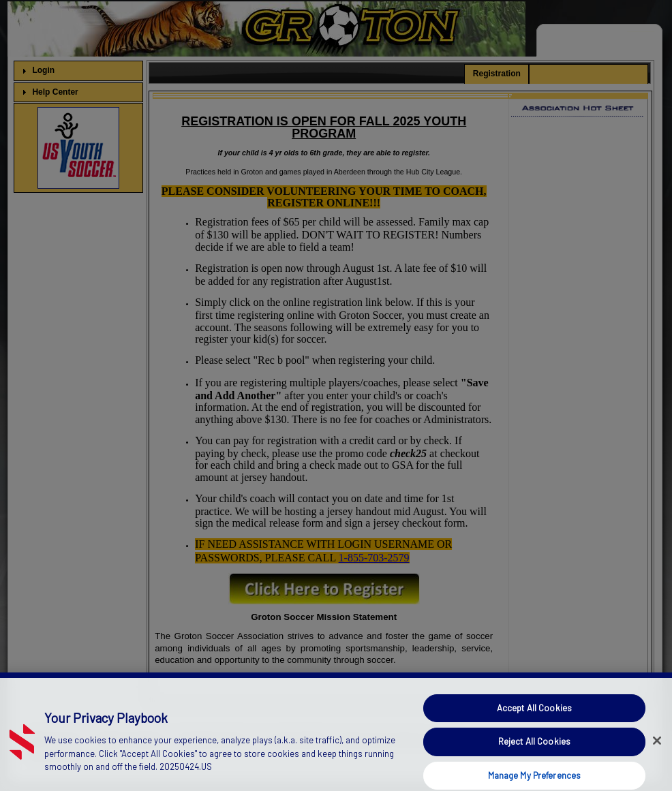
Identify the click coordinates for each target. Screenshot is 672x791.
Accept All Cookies (534, 717)
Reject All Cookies (534, 751)
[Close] (657, 750)
